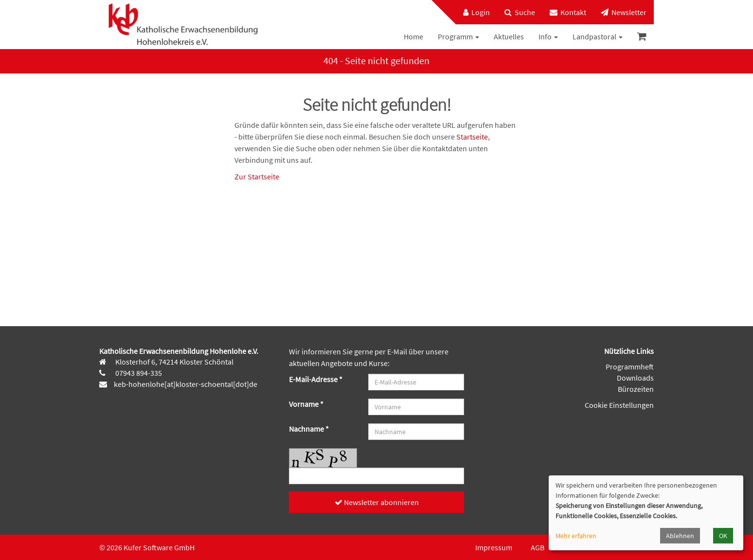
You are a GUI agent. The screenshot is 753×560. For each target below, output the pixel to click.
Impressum (494, 547)
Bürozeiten (636, 389)
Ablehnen (680, 536)
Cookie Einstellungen (619, 405)
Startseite (472, 137)
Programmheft (630, 367)
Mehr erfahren (576, 536)
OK (723, 536)
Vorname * (306, 404)
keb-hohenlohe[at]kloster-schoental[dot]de (186, 384)
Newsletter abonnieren (377, 502)
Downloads (635, 378)
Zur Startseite (257, 176)
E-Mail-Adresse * (316, 379)
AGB (538, 547)
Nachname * (309, 429)
